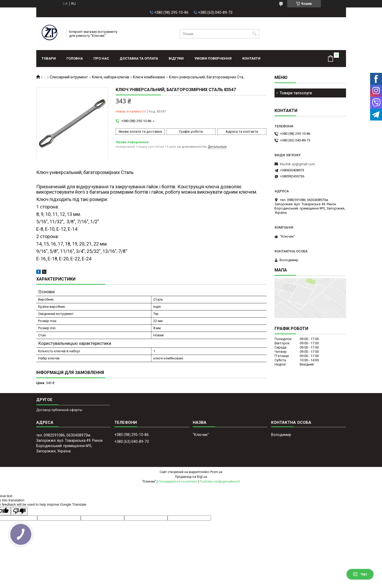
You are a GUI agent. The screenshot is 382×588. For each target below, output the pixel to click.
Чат (360, 574)
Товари (49, 58)
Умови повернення (213, 58)
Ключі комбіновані (149, 77)
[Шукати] (255, 34)
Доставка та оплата (139, 58)
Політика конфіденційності (220, 482)
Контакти (251, 58)
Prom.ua (216, 472)
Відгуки (176, 58)
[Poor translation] (19, 511)
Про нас (101, 58)
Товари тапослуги (296, 93)
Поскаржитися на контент (178, 482)
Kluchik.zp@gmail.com (297, 164)
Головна (75, 58)
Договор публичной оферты (59, 410)
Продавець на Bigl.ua (191, 477)
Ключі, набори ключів (111, 77)
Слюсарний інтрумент (69, 77)
